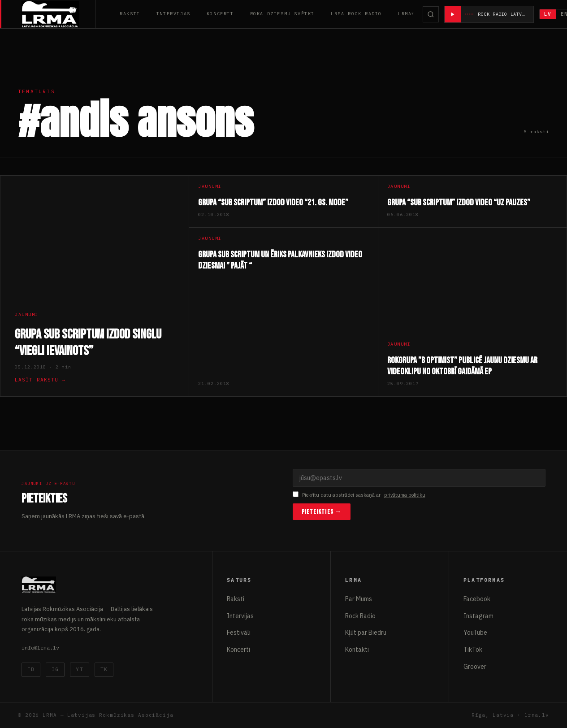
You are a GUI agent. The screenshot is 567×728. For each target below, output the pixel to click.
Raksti (130, 14)
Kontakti (357, 650)
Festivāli (239, 633)
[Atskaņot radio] (453, 14)
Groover (475, 667)
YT (79, 669)
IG (55, 669)
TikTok (473, 650)
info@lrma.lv (40, 648)
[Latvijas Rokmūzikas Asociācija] (58, 14)
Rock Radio (360, 616)
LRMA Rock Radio (356, 14)
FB (31, 669)
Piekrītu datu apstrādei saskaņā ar (359, 495)
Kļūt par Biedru (366, 633)
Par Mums (359, 599)
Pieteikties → (322, 512)
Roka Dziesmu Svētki (282, 14)
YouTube (475, 633)
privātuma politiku (405, 495)
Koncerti (220, 14)
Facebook (477, 599)
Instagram (478, 616)
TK (104, 669)
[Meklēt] (431, 14)
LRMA (405, 14)
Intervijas (173, 14)
